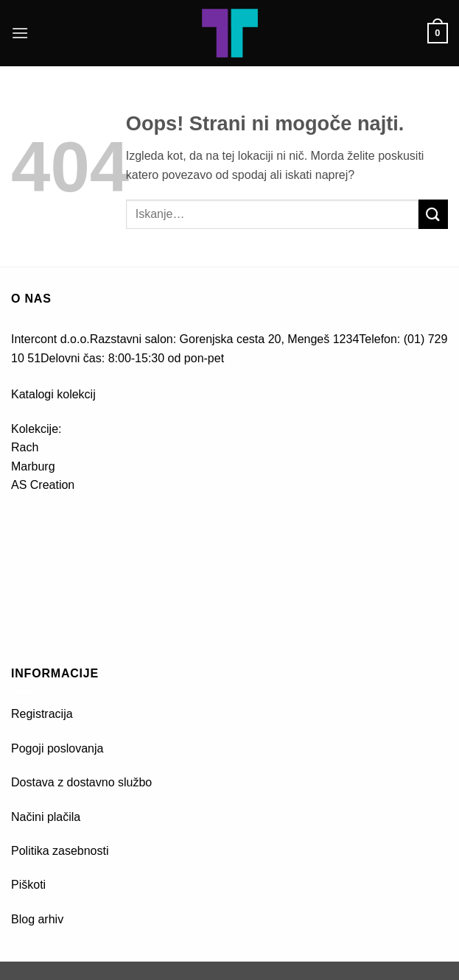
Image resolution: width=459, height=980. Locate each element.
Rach (25, 447)
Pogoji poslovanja (57, 748)
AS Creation (43, 485)
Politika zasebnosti (60, 851)
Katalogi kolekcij (53, 394)
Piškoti (28, 885)
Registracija (42, 714)
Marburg (33, 466)
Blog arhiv (39, 919)
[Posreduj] (433, 214)
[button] (20, 33)
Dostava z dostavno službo (81, 782)
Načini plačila (46, 817)
